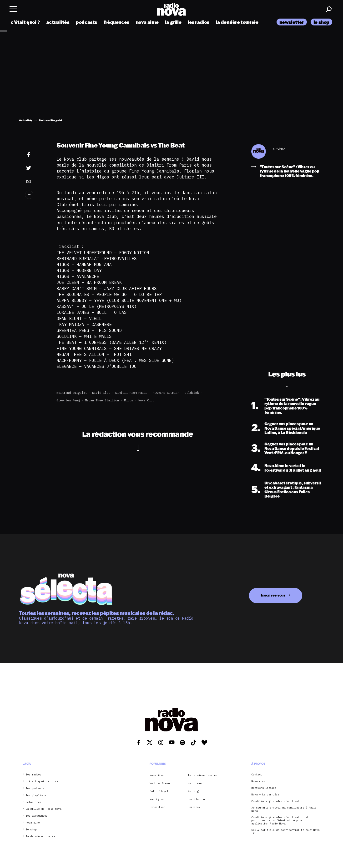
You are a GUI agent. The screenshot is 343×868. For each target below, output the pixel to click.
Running (193, 791)
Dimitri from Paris (131, 393)
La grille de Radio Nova (44, 809)
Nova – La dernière (265, 795)
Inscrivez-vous (273, 595)
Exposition (157, 807)
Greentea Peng (68, 400)
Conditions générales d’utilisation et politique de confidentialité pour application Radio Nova (280, 820)
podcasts (86, 22)
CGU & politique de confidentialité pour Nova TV (285, 832)
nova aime (147, 22)
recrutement (196, 783)
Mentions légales (264, 788)
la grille (173, 22)
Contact (257, 775)
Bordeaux (194, 807)
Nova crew (258, 781)
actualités (58, 22)
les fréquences (37, 816)
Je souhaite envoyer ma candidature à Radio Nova (284, 809)
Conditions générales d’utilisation (278, 801)
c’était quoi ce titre (42, 782)
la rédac (278, 149)
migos (129, 400)
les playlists (36, 795)
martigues (157, 799)
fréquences (116, 22)
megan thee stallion (102, 400)
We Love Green (160, 783)
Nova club (146, 400)
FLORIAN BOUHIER (166, 393)
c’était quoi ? (25, 22)
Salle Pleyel (159, 791)
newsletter (292, 22)
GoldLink (192, 393)
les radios (199, 22)
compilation (196, 799)
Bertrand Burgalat (72, 393)
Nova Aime (157, 775)
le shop (321, 22)
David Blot (101, 393)
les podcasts (35, 788)
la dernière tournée (237, 22)
